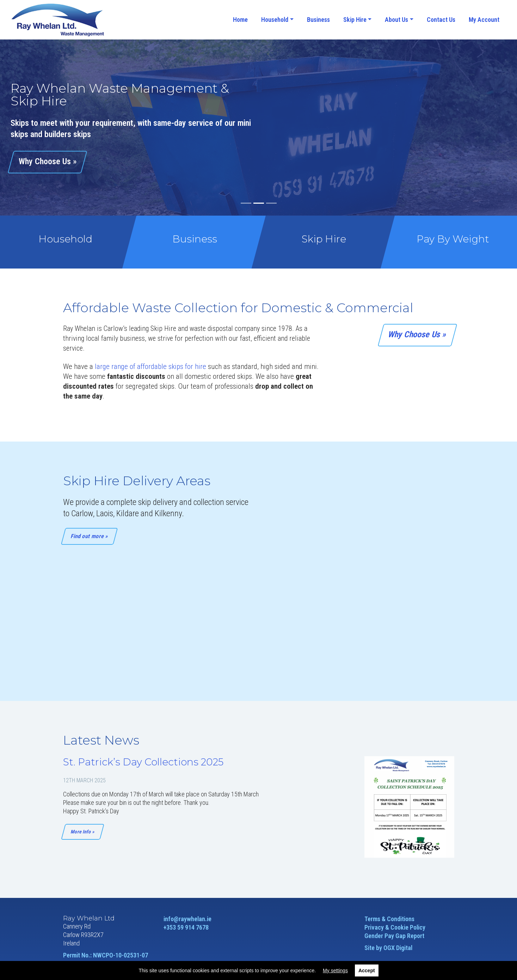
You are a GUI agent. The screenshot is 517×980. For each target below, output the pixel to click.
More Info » (82, 832)
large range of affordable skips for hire (150, 366)
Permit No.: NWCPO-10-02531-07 (106, 955)
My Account (484, 20)
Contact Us (441, 20)
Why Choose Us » (417, 334)
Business (318, 20)
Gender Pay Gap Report (394, 936)
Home (240, 20)
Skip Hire (355, 20)
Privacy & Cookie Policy (395, 927)
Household (275, 20)
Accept (367, 970)
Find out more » (89, 536)
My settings (335, 970)
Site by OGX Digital (388, 948)
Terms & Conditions (389, 919)
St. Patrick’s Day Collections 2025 (143, 762)
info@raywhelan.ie (187, 919)
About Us (396, 20)
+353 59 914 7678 (186, 927)
